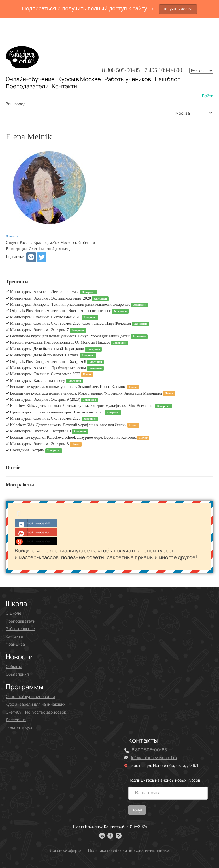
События (14, 666)
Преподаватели (27, 86)
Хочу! (137, 810)
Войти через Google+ (36, 532)
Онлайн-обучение (30, 79)
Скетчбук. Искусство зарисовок (36, 712)
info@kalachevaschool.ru (154, 758)
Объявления (17, 674)
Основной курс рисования (30, 696)
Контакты (65, 86)
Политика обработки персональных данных (129, 850)
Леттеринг (16, 720)
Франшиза (15, 644)
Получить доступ (178, 9)
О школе (13, 613)
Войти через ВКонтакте (36, 523)
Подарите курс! (20, 727)
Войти (208, 96)
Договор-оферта (66, 850)
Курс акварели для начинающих (36, 704)
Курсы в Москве (80, 79)
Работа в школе (20, 629)
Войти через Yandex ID (36, 541)
